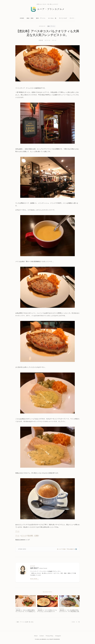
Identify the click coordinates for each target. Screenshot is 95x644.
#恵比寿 (41, 40)
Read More (35, 579)
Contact (42, 636)
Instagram (58, 636)
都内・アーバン (41, 18)
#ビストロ (48, 40)
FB (79, 622)
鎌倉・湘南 (30, 18)
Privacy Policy (49, 636)
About (36, 636)
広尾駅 (36, 536)
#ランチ (54, 40)
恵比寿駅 (30, 536)
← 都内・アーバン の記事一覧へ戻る (24, 622)
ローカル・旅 (52, 18)
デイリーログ (63, 18)
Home (22, 18)
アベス (17, 531)
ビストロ (24, 536)
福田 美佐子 (39, 568)
